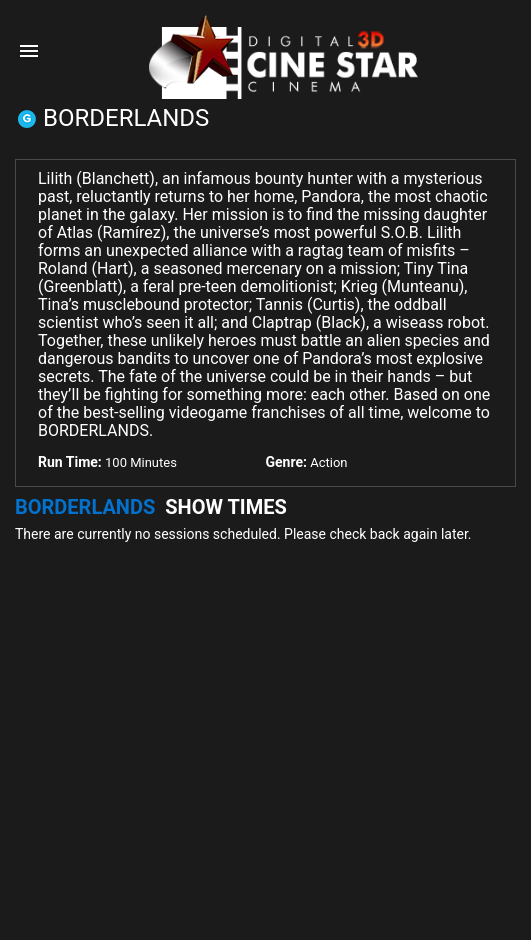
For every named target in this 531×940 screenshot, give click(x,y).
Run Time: (70, 462)
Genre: (286, 462)
